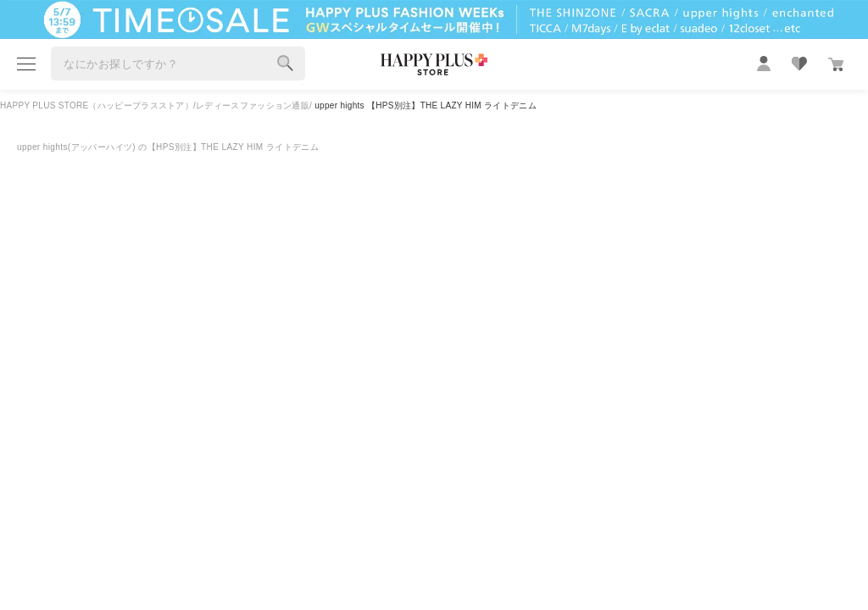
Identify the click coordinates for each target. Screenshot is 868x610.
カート (836, 64)
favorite (799, 64)
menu (26, 64)
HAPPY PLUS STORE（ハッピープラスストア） (97, 105)
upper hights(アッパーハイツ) (78, 147)
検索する (286, 64)
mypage (764, 64)
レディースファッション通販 (253, 105)
